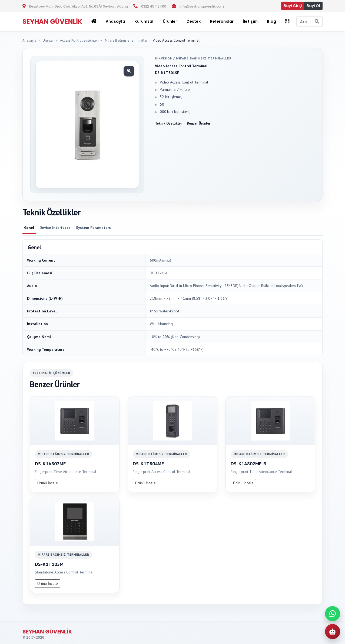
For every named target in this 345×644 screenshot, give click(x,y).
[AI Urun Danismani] (333, 632)
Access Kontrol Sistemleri (79, 40)
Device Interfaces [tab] (55, 228)
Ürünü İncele (48, 483)
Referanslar (222, 21)
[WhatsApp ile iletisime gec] (333, 614)
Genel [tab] (29, 228)
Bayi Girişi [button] (293, 6)
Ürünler (48, 40)
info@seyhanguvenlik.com (202, 6)
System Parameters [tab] (93, 228)
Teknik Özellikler (168, 123)
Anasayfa (115, 21)
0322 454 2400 (154, 6)
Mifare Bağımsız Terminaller (126, 40)
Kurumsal (144, 21)
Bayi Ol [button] (313, 6)
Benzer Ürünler (199, 123)
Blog (271, 21)
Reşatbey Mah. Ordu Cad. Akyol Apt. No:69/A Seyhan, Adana (79, 6)
